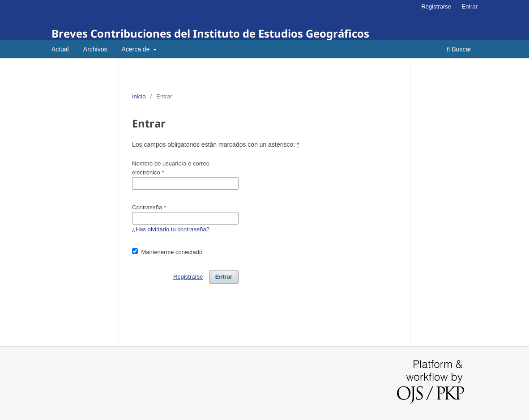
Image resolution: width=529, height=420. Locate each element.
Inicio (139, 96)
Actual (60, 49)
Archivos (95, 49)
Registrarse (436, 6)
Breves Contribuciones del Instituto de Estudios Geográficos (210, 33)
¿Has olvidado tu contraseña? (171, 229)
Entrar (470, 6)
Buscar (459, 49)
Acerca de (136, 49)
